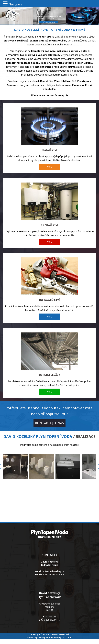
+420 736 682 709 (55, 574)
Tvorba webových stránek (59, 637)
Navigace (15, 4)
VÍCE (49, 167)
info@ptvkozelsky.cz (53, 571)
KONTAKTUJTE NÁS (49, 423)
